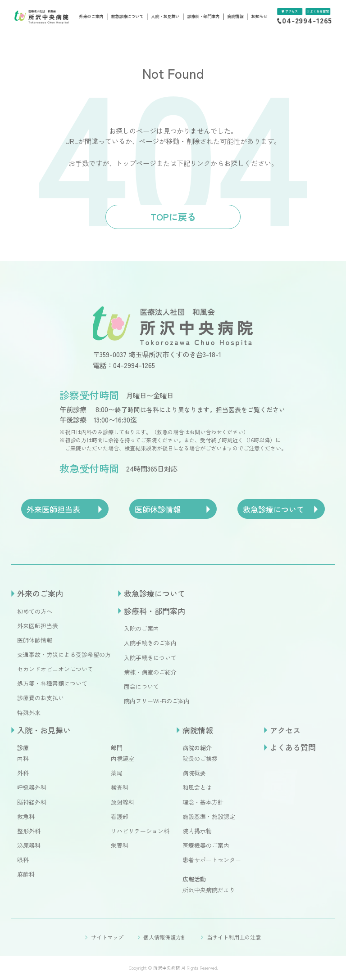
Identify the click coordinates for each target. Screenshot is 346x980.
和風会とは (197, 787)
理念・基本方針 (203, 802)
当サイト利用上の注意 (234, 937)
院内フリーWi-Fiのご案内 (157, 701)
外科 (23, 773)
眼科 (23, 860)
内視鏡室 (123, 758)
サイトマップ (107, 937)
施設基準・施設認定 (209, 816)
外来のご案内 (91, 16)
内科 (23, 758)
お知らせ (259, 16)
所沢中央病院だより (209, 890)
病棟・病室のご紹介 (150, 672)
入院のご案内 (141, 628)
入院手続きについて (150, 658)
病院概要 (194, 773)
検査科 (120, 787)
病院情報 (235, 16)
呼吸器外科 (32, 787)
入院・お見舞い (165, 16)
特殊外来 (29, 713)
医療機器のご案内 (206, 845)
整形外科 (29, 831)
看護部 (120, 816)
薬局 (117, 773)
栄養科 (120, 845)
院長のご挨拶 (200, 758)
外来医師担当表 (38, 626)
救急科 (26, 816)
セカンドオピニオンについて (55, 669)
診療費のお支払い (41, 698)
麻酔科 (26, 874)
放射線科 (123, 802)
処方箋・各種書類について (52, 683)
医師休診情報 (35, 640)
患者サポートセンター (212, 860)
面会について (141, 686)
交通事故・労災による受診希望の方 (64, 654)
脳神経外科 (32, 802)
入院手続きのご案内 (150, 643)
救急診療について (127, 16)
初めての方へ (35, 611)
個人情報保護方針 (165, 937)
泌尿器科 (29, 845)
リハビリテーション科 (140, 831)
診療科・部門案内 (203, 16)
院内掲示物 (197, 831)
